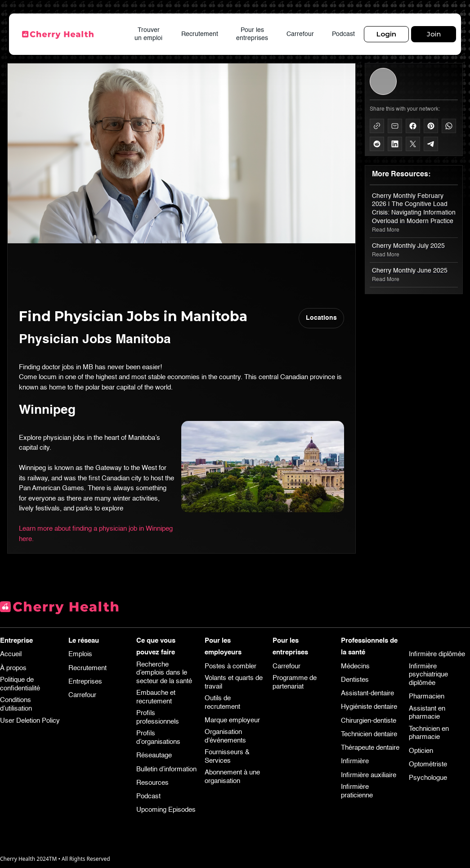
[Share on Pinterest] (431, 126)
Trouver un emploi (148, 34)
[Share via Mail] (395, 126)
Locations (321, 318)
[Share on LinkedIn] (395, 144)
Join (434, 34)
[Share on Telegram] (431, 144)
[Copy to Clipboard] (377, 126)
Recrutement (200, 34)
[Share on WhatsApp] (449, 126)
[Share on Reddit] (377, 144)
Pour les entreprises (252, 34)
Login (386, 34)
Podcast (343, 34)
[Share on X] (413, 144)
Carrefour (300, 34)
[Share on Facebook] (413, 126)
